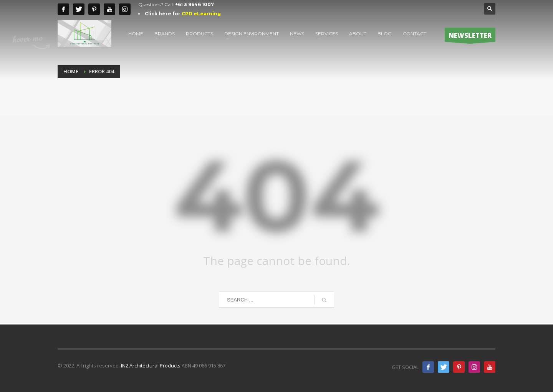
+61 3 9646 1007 (195, 4)
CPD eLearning (201, 14)
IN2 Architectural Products (151, 366)
